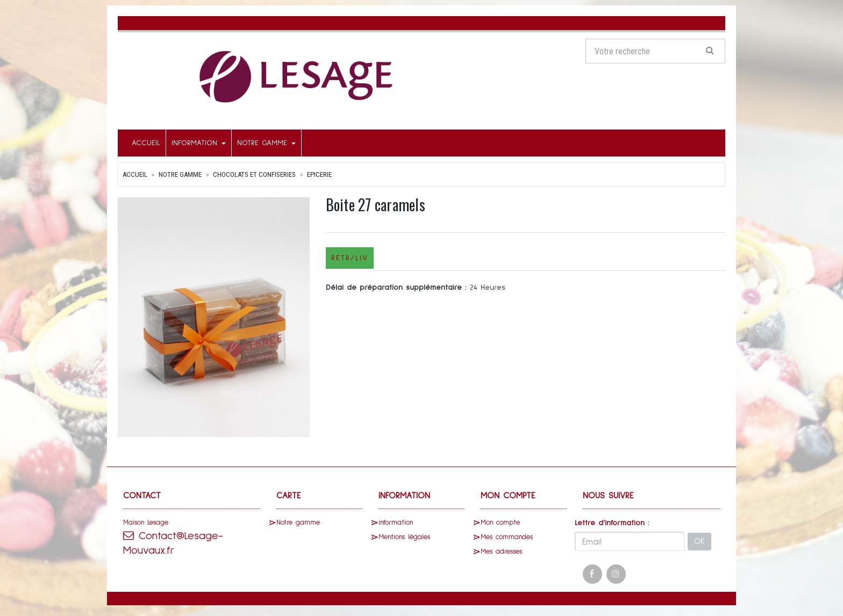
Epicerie (319, 174)
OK (699, 542)
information (199, 143)
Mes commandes (507, 537)
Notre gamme (266, 143)
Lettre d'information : (612, 523)
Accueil (146, 143)
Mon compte (500, 523)
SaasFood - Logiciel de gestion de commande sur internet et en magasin (298, 598)
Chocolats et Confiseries (254, 174)
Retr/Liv (350, 258)
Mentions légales (404, 537)
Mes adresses (501, 552)
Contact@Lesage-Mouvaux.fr (173, 543)
